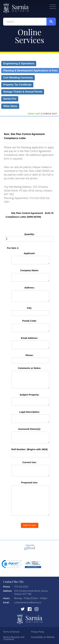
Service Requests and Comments (14, 638)
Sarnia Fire (10, 99)
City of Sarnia (16, 8)
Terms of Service (11, 632)
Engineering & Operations (19, 63)
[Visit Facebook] (30, 609)
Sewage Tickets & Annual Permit (23, 92)
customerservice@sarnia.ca (28, 602)
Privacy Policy (38, 632)
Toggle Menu (53, 7)
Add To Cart (29, 525)
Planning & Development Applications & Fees (30, 71)
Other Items (10, 106)
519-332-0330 (21, 587)
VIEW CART (34, 114)
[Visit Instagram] (37, 609)
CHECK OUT (50, 114)
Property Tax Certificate (17, 85)
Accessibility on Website (43, 637)
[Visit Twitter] (23, 609)
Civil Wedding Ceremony (18, 78)
